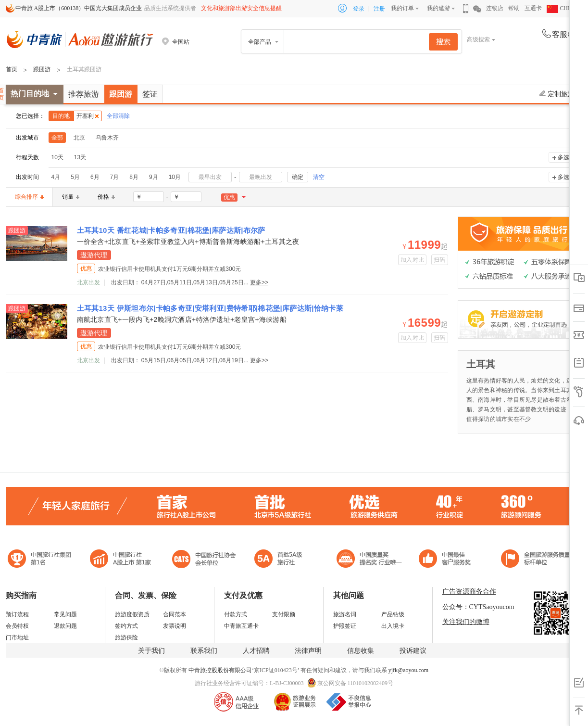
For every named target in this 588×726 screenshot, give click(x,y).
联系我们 (204, 651)
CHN (559, 8)
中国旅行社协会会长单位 (204, 560)
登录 (359, 9)
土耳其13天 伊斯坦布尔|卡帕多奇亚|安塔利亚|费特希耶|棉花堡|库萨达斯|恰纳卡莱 (210, 308)
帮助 (514, 8)
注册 (379, 9)
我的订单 (402, 8)
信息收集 (361, 651)
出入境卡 (393, 626)
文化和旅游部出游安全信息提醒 (241, 8)
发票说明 (175, 626)
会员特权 (17, 626)
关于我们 (151, 651)
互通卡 (533, 8)
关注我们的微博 (466, 622)
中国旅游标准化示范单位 (447, 560)
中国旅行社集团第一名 (41, 560)
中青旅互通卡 (241, 626)
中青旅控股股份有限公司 (220, 670)
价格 (106, 197)
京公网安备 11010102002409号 (356, 683)
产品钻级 (393, 614)
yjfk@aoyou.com (408, 670)
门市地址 (17, 637)
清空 (319, 177)
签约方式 (126, 626)
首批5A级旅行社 (121, 560)
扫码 (440, 260)
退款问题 (65, 626)
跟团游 (42, 69)
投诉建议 (413, 651)
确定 (298, 177)
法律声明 (308, 651)
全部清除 (118, 116)
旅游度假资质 (132, 614)
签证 (150, 94)
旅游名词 (345, 614)
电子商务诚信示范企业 (282, 560)
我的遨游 (438, 8)
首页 (12, 69)
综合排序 (29, 197)
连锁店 (495, 8)
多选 (563, 157)
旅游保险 (126, 637)
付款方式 (236, 614)
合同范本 (175, 614)
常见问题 (65, 614)
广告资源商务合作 (469, 592)
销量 (71, 197)
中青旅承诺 (536, 560)
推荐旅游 (84, 94)
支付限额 (284, 614)
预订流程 (17, 614)
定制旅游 (557, 94)
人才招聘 (256, 651)
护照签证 (345, 626)
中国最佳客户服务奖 (370, 560)
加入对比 (412, 260)
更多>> (259, 282)
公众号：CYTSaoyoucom (478, 607)
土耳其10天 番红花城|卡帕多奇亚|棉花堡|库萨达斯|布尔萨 (171, 230)
